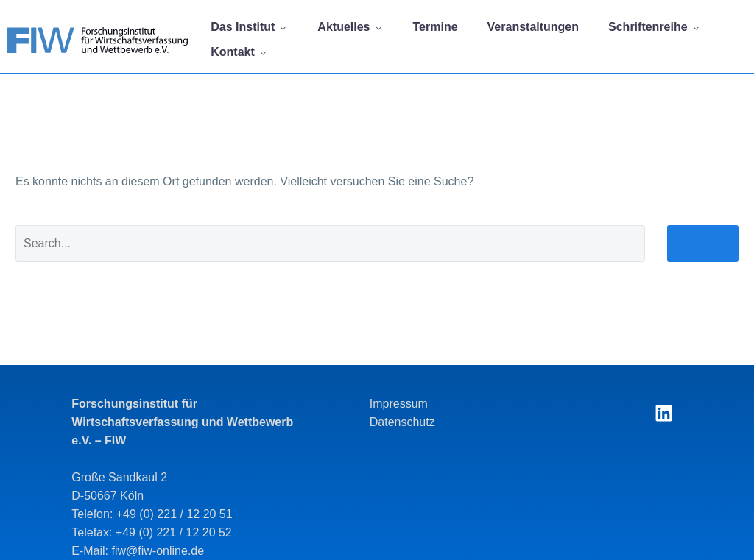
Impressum (399, 404)
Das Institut (249, 27)
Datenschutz (402, 422)
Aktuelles (350, 27)
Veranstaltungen (533, 27)
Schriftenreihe (655, 27)
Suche (703, 251)
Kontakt (239, 52)
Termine (436, 27)
